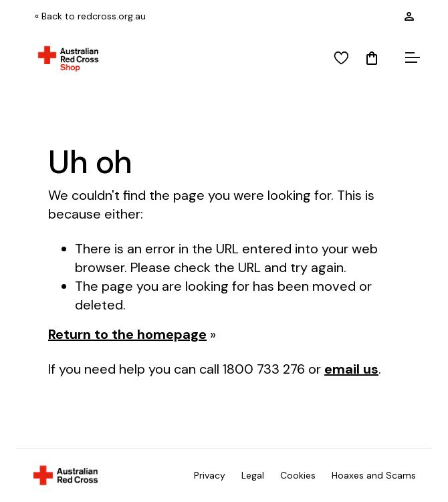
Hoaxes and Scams (374, 475)
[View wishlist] (341, 59)
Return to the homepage (127, 334)
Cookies (298, 475)
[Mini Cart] (372, 59)
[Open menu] (411, 59)
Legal (253, 475)
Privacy (210, 475)
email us (351, 369)
